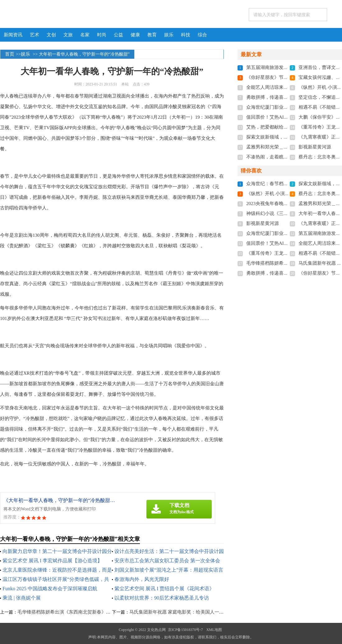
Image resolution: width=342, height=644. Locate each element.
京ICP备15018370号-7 (185, 630)
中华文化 (42, 107)
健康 (135, 35)
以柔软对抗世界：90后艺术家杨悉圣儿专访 (162, 598)
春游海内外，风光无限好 (142, 579)
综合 (202, 35)
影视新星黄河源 (315, 147)
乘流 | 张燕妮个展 (22, 598)
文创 (51, 35)
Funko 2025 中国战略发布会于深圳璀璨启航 (50, 589)
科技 (186, 35)
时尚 (102, 35)
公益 (118, 35)
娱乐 (169, 35)
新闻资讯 (13, 35)
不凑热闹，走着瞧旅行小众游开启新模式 (288, 157)
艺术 (35, 35)
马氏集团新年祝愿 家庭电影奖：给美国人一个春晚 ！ (184, 612)
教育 (152, 35)
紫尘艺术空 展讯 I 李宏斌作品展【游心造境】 (52, 561)
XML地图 (214, 630)
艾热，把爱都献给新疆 (270, 127)
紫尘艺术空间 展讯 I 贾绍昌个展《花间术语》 (164, 589)
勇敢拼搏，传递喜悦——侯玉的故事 (284, 97)
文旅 (68, 35)
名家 (85, 35)
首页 (10, 54)
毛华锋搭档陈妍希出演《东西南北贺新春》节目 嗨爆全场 (76, 612)
